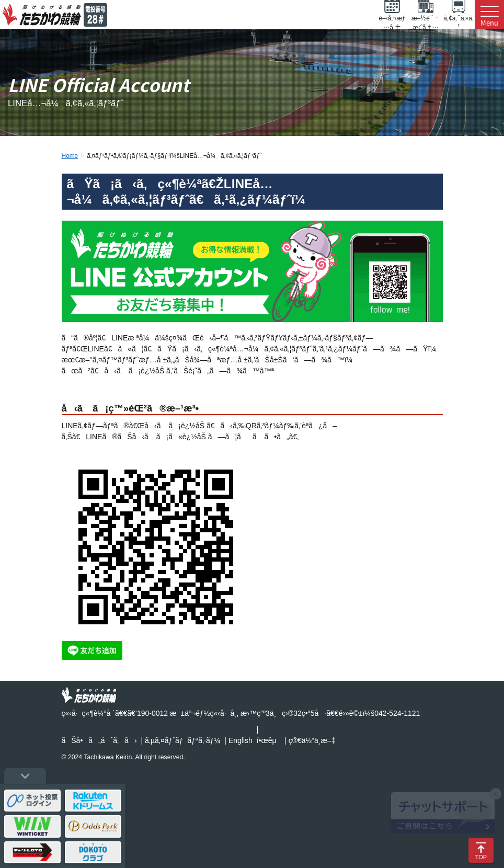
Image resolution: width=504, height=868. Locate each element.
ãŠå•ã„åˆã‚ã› (99, 740)
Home (70, 156)
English (240, 740)
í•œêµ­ (267, 740)
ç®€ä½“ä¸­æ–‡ (312, 740)
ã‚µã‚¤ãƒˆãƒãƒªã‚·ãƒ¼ (182, 740)
